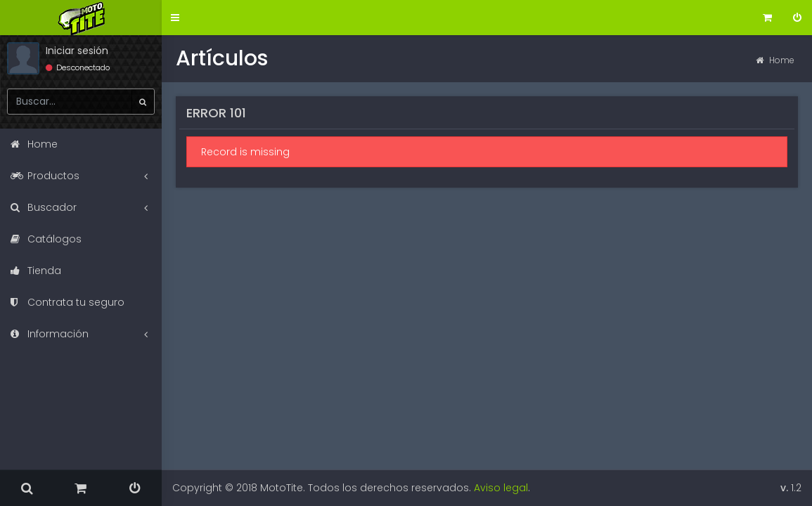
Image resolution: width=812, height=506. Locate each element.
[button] (175, 18)
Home (775, 60)
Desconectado (78, 67)
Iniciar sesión (77, 51)
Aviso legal (501, 488)
